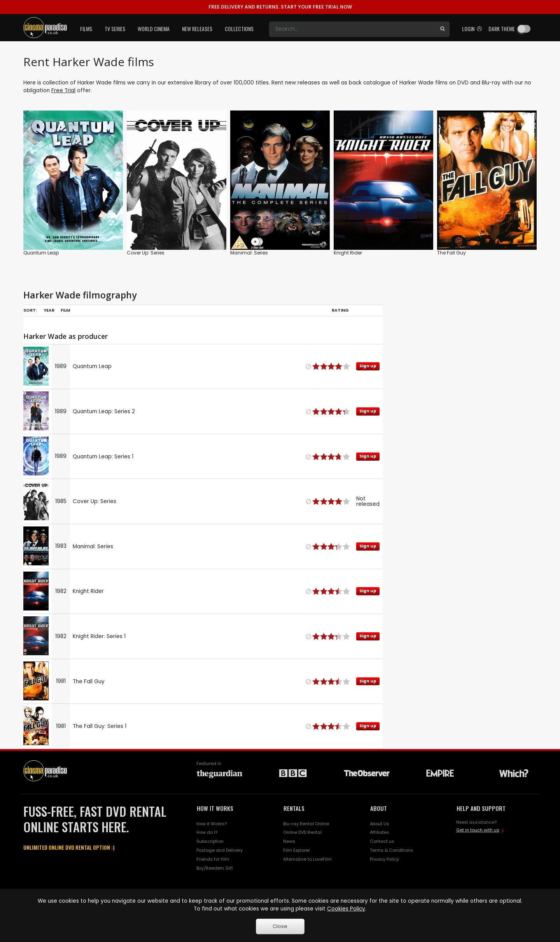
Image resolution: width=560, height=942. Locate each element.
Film (65, 310)
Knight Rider (348, 253)
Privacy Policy (384, 859)
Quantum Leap (41, 253)
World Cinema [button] (154, 29)
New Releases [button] (197, 29)
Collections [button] (239, 29)
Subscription (210, 841)
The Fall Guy (451, 253)
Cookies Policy (346, 909)
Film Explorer (297, 850)
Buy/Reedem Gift (215, 868)
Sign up (368, 366)
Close (280, 926)
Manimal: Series (249, 253)
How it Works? (212, 824)
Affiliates (380, 832)
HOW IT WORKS (215, 808)
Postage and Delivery (220, 850)
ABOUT (379, 808)
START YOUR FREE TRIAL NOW (280, 7)
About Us (380, 824)
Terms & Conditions (391, 850)
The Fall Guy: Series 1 (100, 726)
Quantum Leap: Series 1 (103, 457)
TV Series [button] (115, 29)
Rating (340, 310)
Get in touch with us (478, 830)
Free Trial (63, 90)
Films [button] (86, 29)
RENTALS (294, 808)
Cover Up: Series (146, 253)
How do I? (207, 832)
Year (49, 310)
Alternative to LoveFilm (307, 859)
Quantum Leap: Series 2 (104, 411)
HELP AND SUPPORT (481, 808)
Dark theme (502, 29)
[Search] (352, 29)
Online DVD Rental (302, 832)
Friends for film (213, 859)
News (289, 841)
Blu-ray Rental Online (306, 824)
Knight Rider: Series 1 (99, 636)
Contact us (382, 841)
